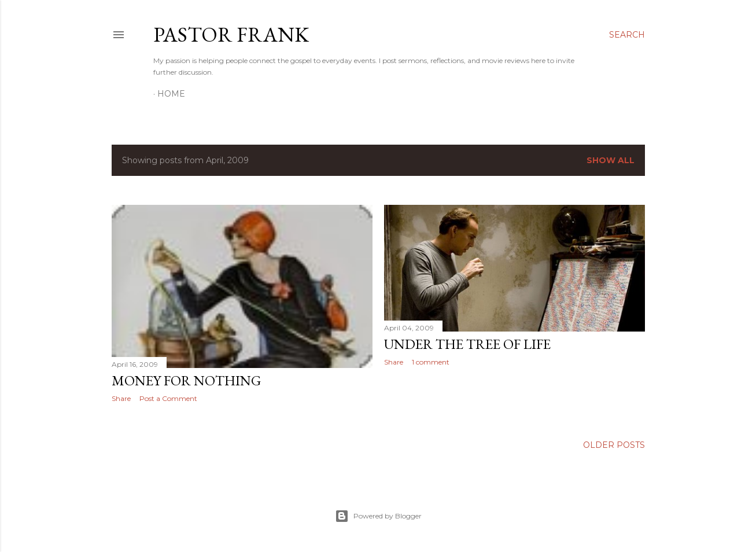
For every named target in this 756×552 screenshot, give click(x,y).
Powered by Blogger (378, 516)
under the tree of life (467, 344)
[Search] (627, 35)
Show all (611, 160)
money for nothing (186, 380)
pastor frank (231, 34)
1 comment (431, 362)
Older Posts (614, 445)
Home (171, 94)
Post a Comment (168, 398)
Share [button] (121, 398)
